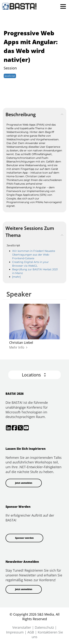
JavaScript (10, 76)
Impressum (15, 632)
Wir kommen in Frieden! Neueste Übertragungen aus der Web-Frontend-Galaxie (34, 255)
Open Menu (63, 6)
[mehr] (16, 277)
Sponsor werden (24, 538)
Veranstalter (22, 627)
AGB (31, 632)
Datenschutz (44, 627)
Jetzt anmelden (24, 483)
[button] (34, 375)
